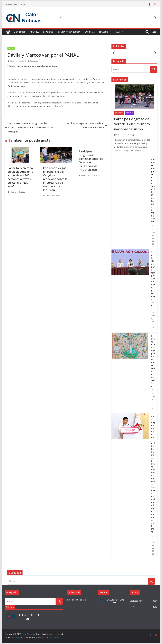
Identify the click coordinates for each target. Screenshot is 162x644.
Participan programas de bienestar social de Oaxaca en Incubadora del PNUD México (91, 161)
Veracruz (130, 113)
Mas (118, 32)
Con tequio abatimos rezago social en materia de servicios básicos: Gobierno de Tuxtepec (29, 128)
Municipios (19, 32)
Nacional (90, 32)
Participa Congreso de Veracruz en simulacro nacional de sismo (132, 124)
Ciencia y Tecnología (69, 32)
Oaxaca (11, 48)
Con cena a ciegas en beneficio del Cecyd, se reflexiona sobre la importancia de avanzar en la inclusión (55, 179)
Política (34, 32)
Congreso (119, 113)
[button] (109, 32)
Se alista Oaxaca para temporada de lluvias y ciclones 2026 (153, 279)
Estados (103, 32)
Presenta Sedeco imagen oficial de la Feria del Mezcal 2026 (153, 361)
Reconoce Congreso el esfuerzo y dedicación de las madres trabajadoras (153, 191)
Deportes (48, 32)
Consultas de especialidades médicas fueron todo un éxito (86, 125)
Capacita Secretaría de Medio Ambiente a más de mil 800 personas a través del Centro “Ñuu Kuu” (20, 177)
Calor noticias (35, 61)
